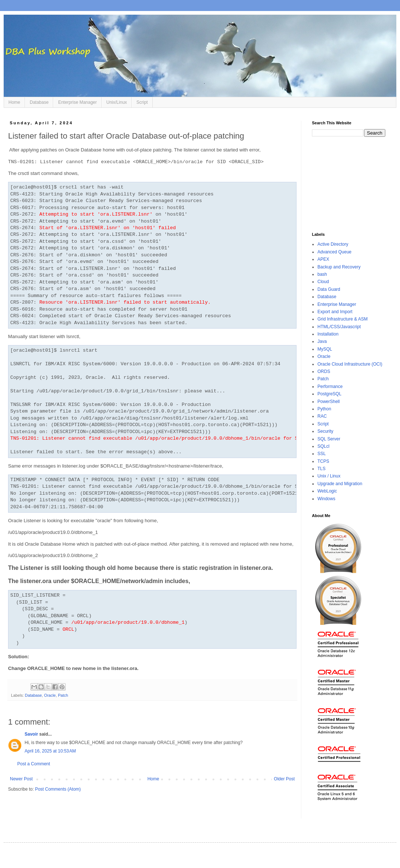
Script (142, 102)
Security (325, 431)
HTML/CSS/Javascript (339, 327)
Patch (63, 695)
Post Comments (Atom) (58, 789)
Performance (330, 387)
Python (324, 409)
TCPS (323, 461)
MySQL (325, 349)
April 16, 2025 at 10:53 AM (50, 751)
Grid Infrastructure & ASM (343, 319)
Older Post (284, 779)
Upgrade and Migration (340, 484)
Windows (326, 499)
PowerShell (329, 402)
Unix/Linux (117, 102)
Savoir (31, 734)
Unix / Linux (329, 476)
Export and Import (335, 312)
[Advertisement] (349, 184)
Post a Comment (34, 764)
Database (39, 102)
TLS (321, 469)
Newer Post (21, 779)
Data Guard (329, 289)
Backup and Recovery (339, 267)
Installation (328, 334)
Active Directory (333, 244)
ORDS (324, 371)
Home (14, 102)
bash (322, 274)
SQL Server (329, 439)
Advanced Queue (334, 252)
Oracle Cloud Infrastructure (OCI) (350, 364)
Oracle (50, 695)
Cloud (323, 282)
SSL (322, 454)
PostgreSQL (329, 394)
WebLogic (327, 491)
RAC (322, 416)
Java (322, 341)
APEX (323, 259)
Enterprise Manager (77, 102)
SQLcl (323, 446)
